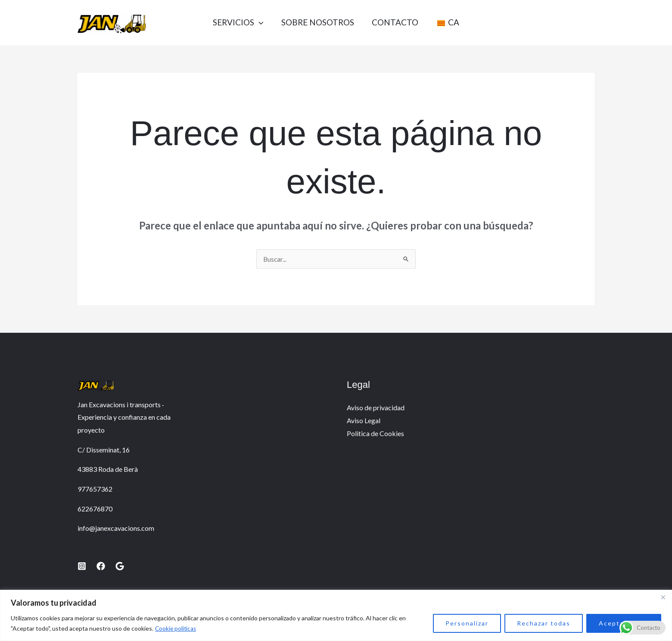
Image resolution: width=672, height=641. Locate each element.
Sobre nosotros (316, 22)
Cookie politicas (176, 628)
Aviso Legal (364, 420)
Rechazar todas (544, 623)
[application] (254, 22)
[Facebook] (101, 566)
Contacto (396, 22)
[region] (336, 615)
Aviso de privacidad (376, 407)
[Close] (663, 597)
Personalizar (467, 623)
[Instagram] (82, 566)
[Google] (120, 566)
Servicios (234, 22)
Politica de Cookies (375, 433)
